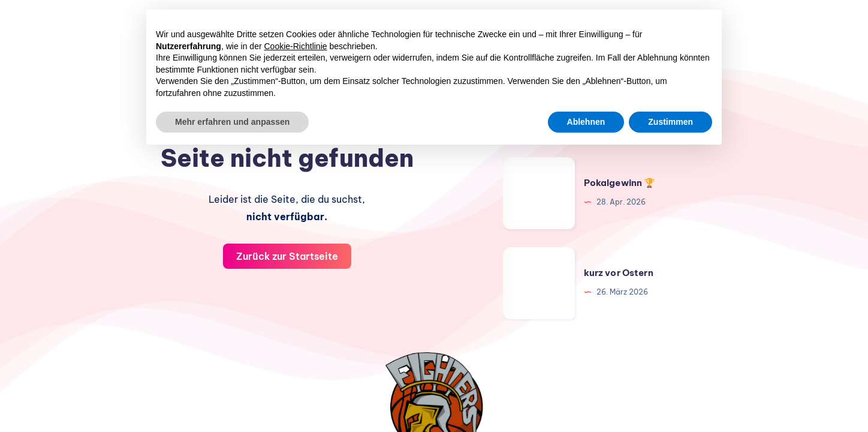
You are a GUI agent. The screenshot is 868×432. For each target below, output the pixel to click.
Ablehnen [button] (586, 122)
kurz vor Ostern (619, 273)
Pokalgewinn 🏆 (620, 183)
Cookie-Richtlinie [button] (296, 46)
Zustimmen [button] (670, 122)
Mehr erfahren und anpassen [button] (232, 122)
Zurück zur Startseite (287, 256)
